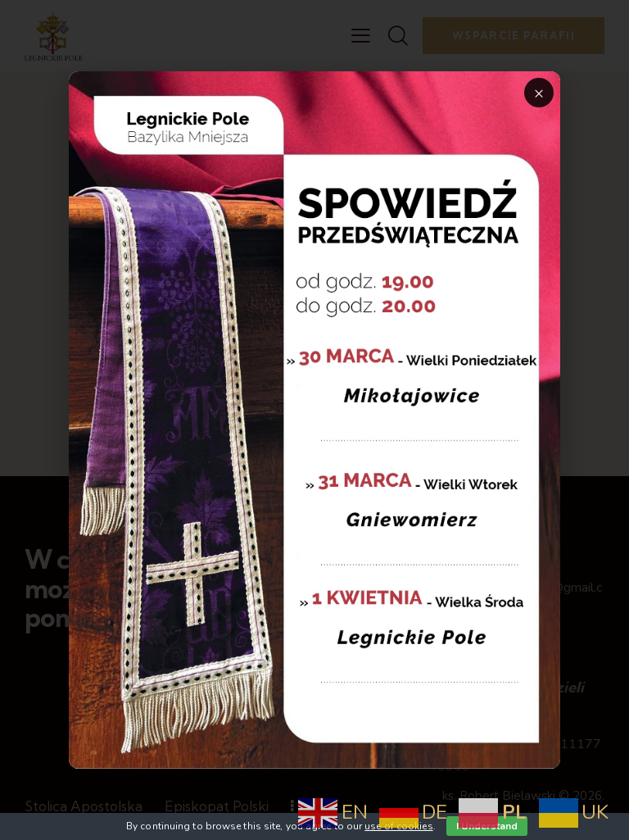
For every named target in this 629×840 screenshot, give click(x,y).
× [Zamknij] (539, 93)
